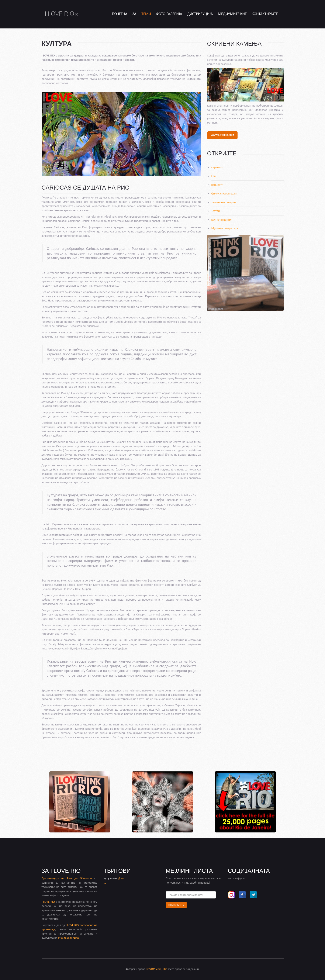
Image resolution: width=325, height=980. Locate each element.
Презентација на (54, 878)
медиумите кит (232, 14)
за (134, 14)
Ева (214, 176)
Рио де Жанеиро (79, 878)
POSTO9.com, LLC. (157, 969)
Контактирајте (265, 14)
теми (146, 14)
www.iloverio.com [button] (222, 135)
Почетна (120, 14)
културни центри (222, 220)
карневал (217, 167)
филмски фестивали (224, 194)
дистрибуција (200, 14)
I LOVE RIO (62, 14)
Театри (216, 211)
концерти (217, 185)
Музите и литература (225, 228)
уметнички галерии (224, 202)
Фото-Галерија (169, 14)
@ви (121, 878)
